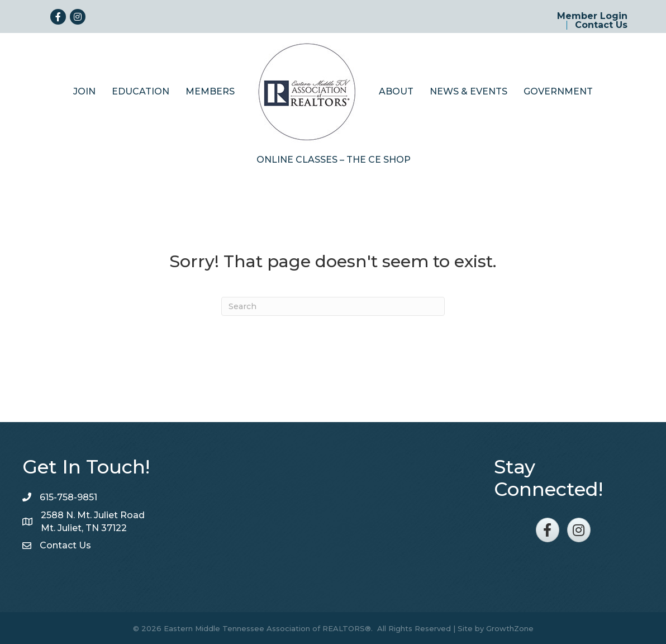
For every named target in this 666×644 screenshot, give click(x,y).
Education (141, 90)
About (396, 90)
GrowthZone (510, 627)
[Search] (333, 305)
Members (210, 90)
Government (558, 90)
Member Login (592, 16)
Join (84, 90)
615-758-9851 (68, 496)
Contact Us (601, 25)
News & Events (468, 90)
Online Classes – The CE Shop (334, 158)
